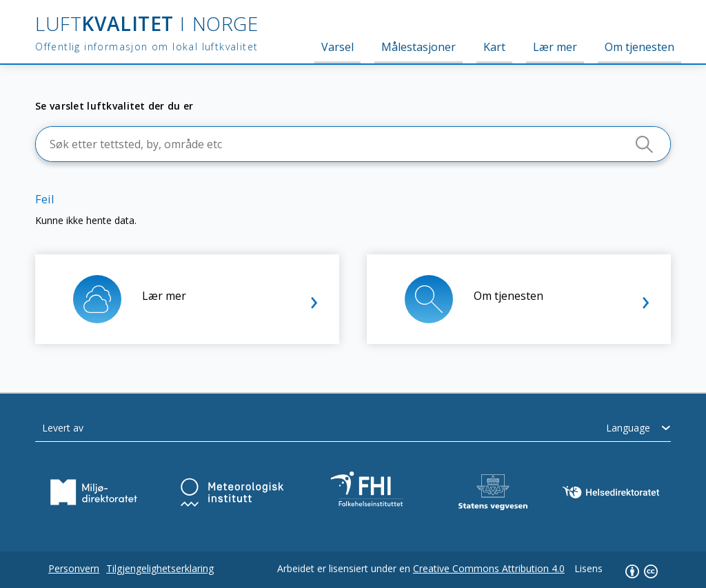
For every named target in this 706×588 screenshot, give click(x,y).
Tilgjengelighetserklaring (160, 568)
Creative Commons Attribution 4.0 (489, 568)
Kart (494, 47)
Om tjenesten (639, 47)
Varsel (337, 47)
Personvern (74, 568)
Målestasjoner (418, 47)
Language (628, 428)
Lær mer (555, 47)
